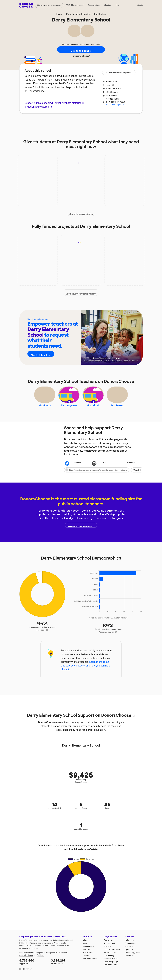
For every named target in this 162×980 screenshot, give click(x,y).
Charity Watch (62, 958)
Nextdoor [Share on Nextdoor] (127, 468)
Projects (69, 121)
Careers (86, 961)
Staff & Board (88, 957)
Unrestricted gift (110, 970)
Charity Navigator (26, 960)
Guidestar (41, 960)
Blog (133, 951)
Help (118, 5)
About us (108, 5)
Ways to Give (110, 942)
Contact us (129, 961)
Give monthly (109, 961)
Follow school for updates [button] (119, 73)
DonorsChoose (26, 5)
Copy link (137, 475)
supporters (33, 966)
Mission (86, 945)
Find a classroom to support (49, 5)
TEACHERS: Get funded (75, 5)
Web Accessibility (90, 964)
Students (102, 121)
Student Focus (88, 951)
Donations (119, 121)
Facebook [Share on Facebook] (73, 468)
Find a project (109, 945)
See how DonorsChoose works (81, 530)
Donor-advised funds (112, 954)
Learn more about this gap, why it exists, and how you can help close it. (85, 671)
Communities (130, 948)
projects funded (65, 966)
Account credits (110, 948)
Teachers (85, 121)
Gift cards (108, 951)
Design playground (132, 957)
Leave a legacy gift (111, 967)
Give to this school (81, 50)
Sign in (140, 5)
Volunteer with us (111, 964)
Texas (59, 14)
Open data (129, 954)
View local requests (115, 105)
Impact (55, 121)
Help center (129, 945)
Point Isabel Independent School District (86, 14)
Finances (86, 954)
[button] (104, 475)
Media (127, 951)
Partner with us (94, 5)
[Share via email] (104, 468)
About (41, 121)
